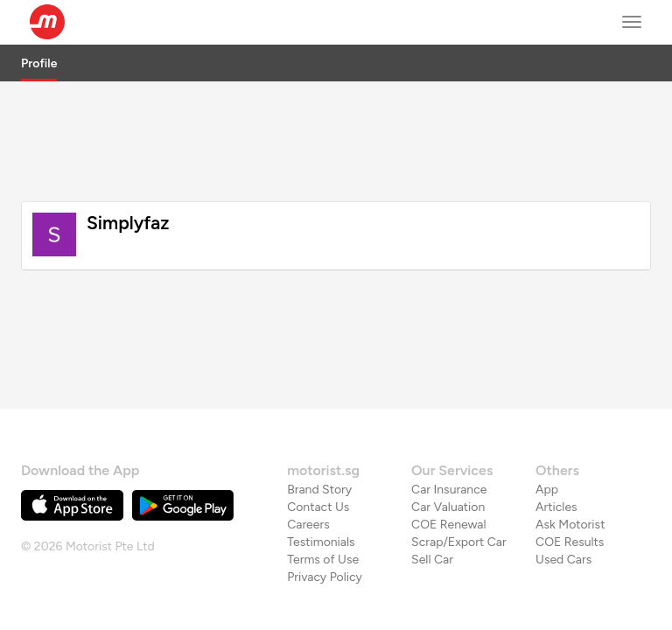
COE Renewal (448, 483)
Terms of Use (323, 518)
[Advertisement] (336, 139)
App (547, 448)
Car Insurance (449, 448)
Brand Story (319, 448)
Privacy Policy (325, 536)
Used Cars (563, 518)
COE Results (570, 501)
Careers (308, 483)
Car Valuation (448, 466)
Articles (556, 466)
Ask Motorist (570, 483)
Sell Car (432, 518)
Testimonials (321, 501)
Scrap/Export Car (459, 501)
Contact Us (318, 466)
